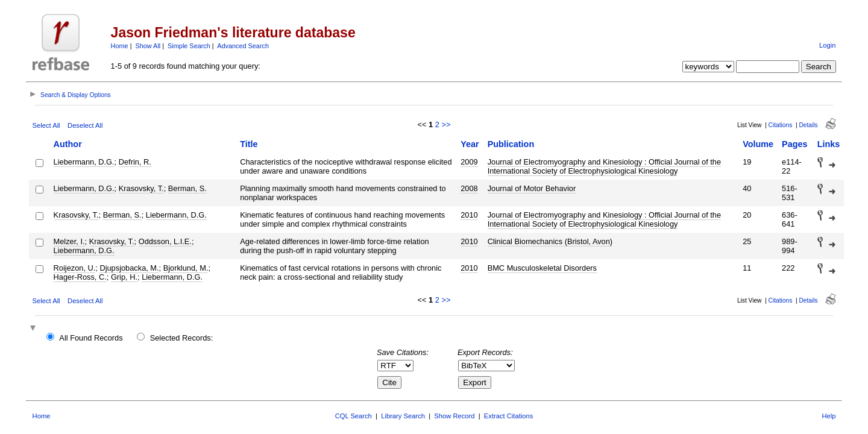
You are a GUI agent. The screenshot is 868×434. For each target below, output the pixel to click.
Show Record (454, 416)
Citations (781, 125)
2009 (469, 162)
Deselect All (85, 125)
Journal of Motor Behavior (532, 188)
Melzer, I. (69, 241)
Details (808, 125)
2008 (469, 188)
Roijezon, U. (75, 268)
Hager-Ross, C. (80, 277)
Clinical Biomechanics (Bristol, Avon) (550, 241)
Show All (148, 46)
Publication (511, 144)
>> (446, 124)
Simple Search (189, 46)
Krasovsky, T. (141, 188)
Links (829, 144)
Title (249, 144)
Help (829, 416)
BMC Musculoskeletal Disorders (542, 268)
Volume (758, 144)
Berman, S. (187, 188)
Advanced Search (243, 46)
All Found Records (91, 338)
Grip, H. (124, 277)
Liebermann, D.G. (84, 162)
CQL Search (354, 416)
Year (470, 144)
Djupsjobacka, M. (129, 268)
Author (68, 144)
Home (120, 46)
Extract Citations (508, 416)
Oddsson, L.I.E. (165, 241)
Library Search (403, 416)
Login (827, 45)
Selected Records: (182, 338)
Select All (46, 125)
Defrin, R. (135, 162)
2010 (469, 215)
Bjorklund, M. (186, 268)
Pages (794, 144)
